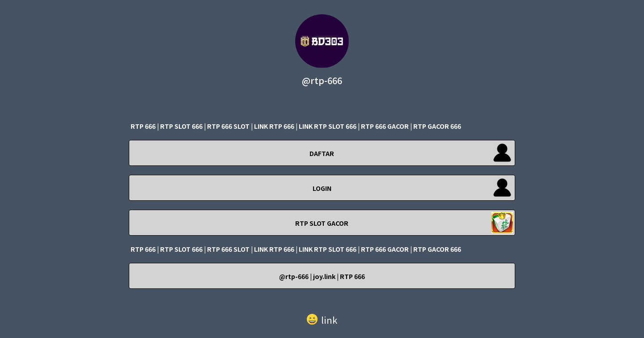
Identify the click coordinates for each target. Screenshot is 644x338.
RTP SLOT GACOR (322, 223)
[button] (322, 318)
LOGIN (322, 188)
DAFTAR (322, 153)
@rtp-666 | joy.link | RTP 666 (322, 276)
